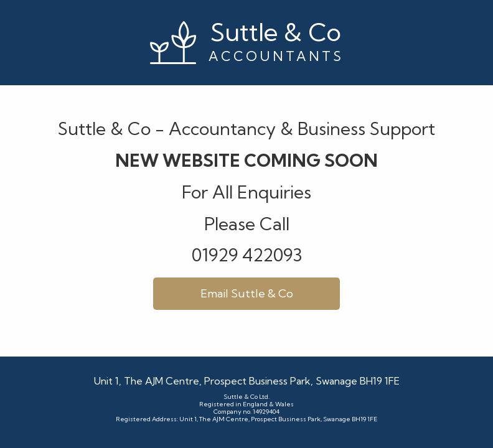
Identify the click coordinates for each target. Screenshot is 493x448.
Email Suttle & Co (247, 293)
